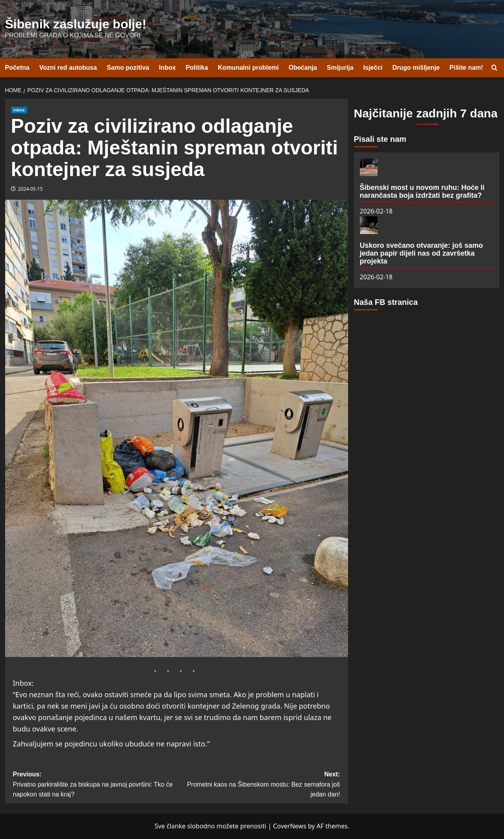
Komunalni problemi (248, 68)
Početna (17, 68)
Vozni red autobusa (68, 68)
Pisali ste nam (380, 139)
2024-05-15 (31, 189)
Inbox (168, 68)
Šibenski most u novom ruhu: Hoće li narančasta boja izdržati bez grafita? (422, 191)
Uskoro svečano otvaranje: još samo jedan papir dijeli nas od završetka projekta (422, 253)
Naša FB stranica (386, 302)
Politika (197, 68)
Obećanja (303, 68)
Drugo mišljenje (416, 68)
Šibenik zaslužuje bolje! (76, 24)
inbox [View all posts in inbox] (19, 110)
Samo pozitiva (128, 68)
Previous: (95, 785)
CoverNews (289, 826)
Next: (258, 785)
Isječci (373, 68)
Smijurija (340, 68)
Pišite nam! (466, 68)
